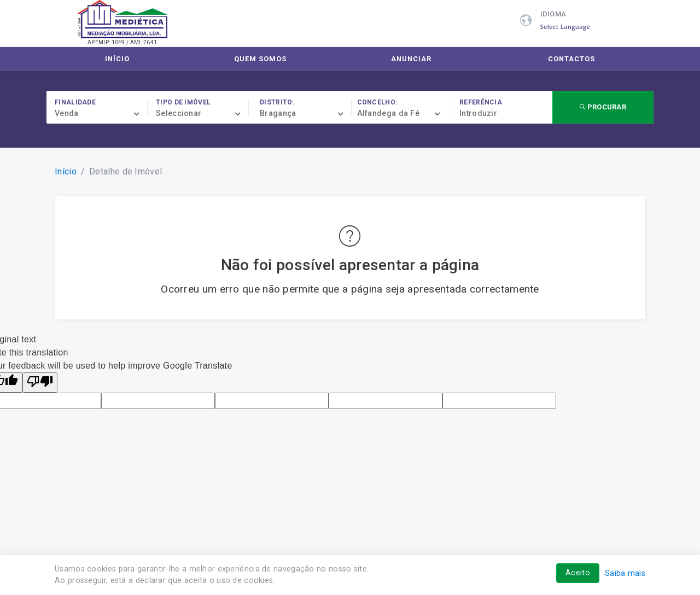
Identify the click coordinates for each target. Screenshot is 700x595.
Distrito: (277, 102)
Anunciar (411, 59)
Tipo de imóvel (183, 102)
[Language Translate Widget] (571, 27)
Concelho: (377, 102)
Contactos (571, 59)
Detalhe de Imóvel (126, 171)
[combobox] (101, 114)
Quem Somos (260, 59)
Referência (481, 102)
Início (117, 59)
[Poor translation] (40, 383)
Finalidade (75, 102)
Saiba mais (625, 573)
